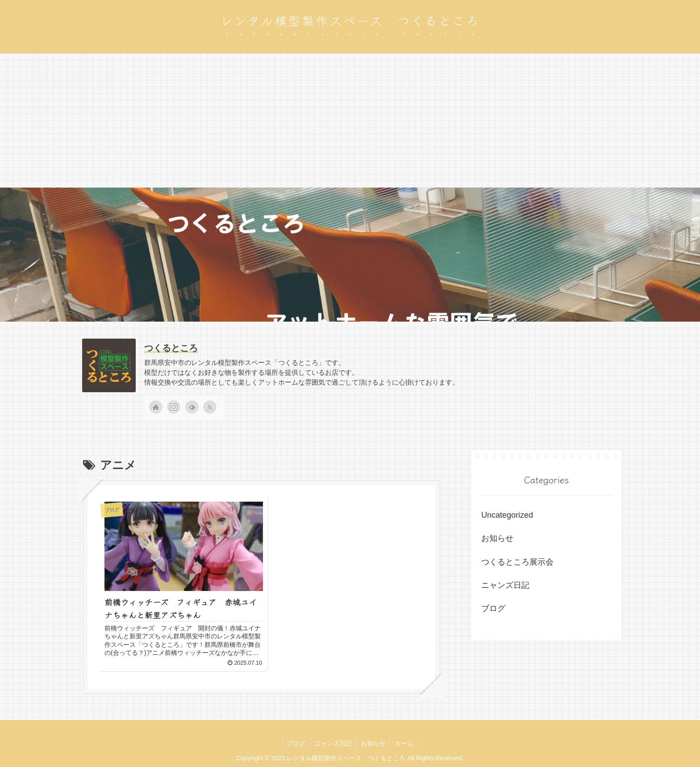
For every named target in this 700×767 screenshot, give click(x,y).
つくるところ (171, 348)
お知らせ (497, 538)
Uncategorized (507, 515)
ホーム (405, 739)
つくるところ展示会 (517, 562)
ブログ (493, 608)
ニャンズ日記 (505, 585)
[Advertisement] (350, 121)
